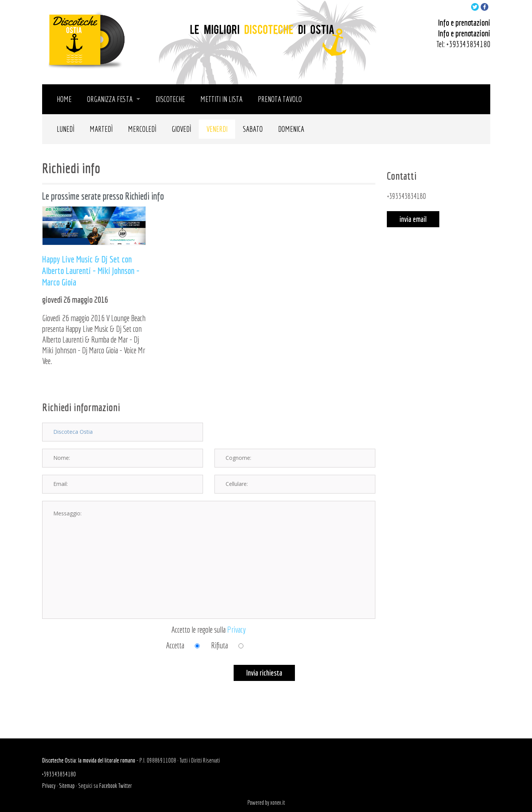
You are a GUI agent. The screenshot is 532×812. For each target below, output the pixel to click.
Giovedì (181, 129)
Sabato (253, 129)
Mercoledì (142, 129)
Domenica (291, 129)
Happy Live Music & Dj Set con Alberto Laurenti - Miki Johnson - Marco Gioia (91, 271)
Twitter (125, 786)
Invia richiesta (264, 673)
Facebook (108, 786)
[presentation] (100, 680)
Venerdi (217, 129)
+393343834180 (468, 44)
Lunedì (65, 129)
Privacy (237, 629)
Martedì (101, 129)
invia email (413, 219)
